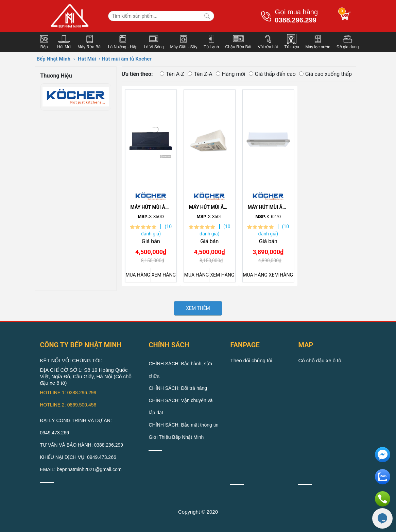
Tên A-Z (172, 74)
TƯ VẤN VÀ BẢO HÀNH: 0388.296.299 (82, 445)
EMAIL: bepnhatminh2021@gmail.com (81, 469)
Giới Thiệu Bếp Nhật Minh (176, 437)
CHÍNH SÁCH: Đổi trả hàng (178, 388)
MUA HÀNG (138, 275)
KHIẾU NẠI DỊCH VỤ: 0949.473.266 (78, 457)
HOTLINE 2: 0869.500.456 (68, 405)
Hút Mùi (87, 59)
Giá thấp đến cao (272, 74)
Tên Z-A (200, 74)
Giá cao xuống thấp (325, 74)
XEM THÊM (198, 308)
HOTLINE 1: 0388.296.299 (68, 393)
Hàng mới (231, 74)
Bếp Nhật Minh (54, 59)
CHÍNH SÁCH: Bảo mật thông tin (183, 425)
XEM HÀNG (164, 275)
